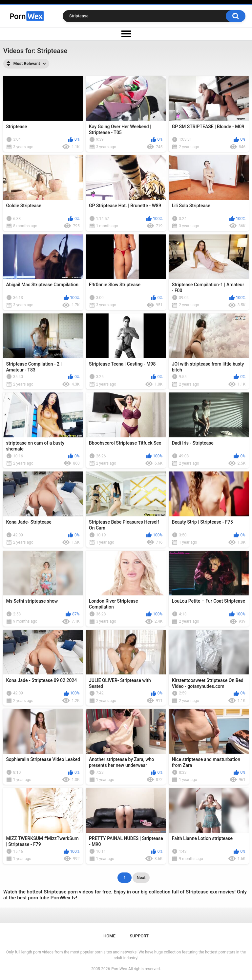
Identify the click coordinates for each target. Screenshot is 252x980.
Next (141, 878)
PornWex (119, 969)
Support (139, 936)
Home (109, 936)
